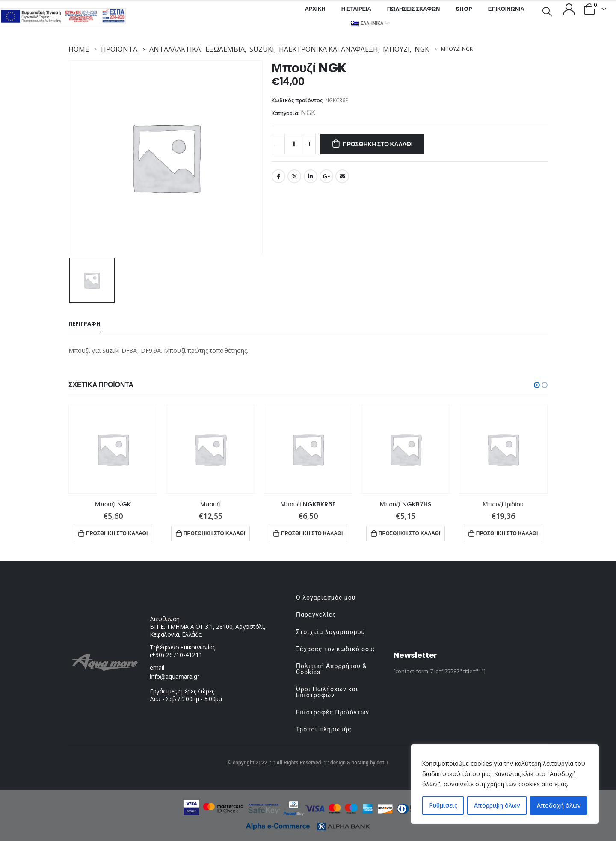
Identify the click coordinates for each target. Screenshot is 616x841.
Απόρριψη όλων (497, 805)
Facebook (278, 176)
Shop (464, 9)
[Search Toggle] (547, 11)
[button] (537, 385)
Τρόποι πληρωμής (324, 729)
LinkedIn (311, 176)
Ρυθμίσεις (443, 805)
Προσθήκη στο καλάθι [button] (117, 533)
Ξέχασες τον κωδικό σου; (335, 649)
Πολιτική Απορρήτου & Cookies (331, 669)
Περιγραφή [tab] (84, 323)
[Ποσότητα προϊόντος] (294, 144)
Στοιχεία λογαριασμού (330, 632)
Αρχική (315, 9)
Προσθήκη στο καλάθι (378, 144)
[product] (113, 449)
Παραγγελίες (316, 615)
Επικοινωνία (506, 9)
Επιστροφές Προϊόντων (333, 712)
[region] (505, 784)
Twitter (294, 176)
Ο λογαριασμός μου (326, 598)
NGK (308, 113)
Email (342, 176)
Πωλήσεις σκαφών (414, 9)
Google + (326, 176)
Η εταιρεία (356, 9)
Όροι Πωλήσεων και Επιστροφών (327, 692)
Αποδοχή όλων (559, 805)
